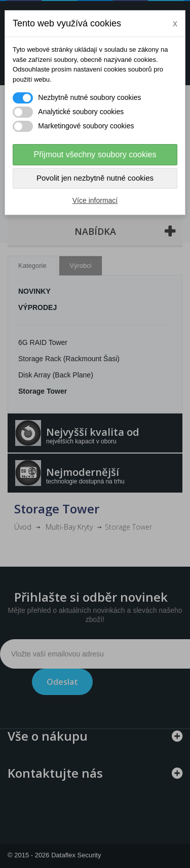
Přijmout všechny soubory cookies (95, 154)
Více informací (95, 200)
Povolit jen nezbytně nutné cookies (95, 178)
